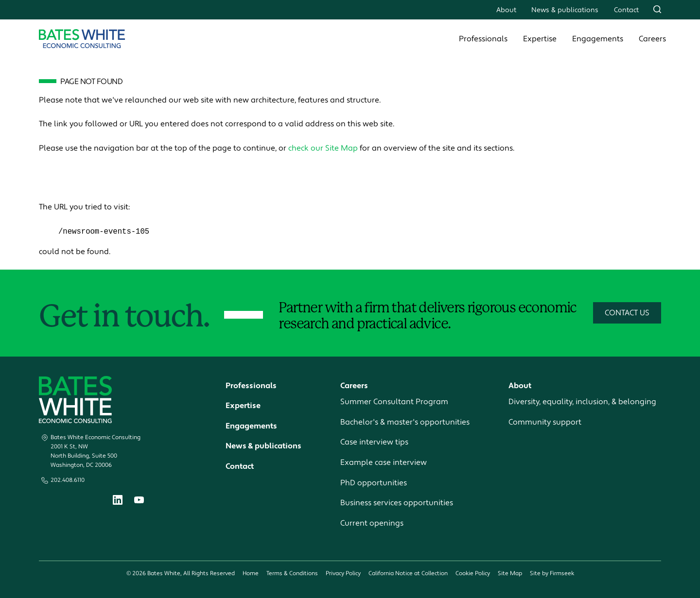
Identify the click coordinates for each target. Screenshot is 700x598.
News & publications (565, 10)
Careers (652, 39)
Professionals (483, 39)
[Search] (657, 9)
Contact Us (627, 313)
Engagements (598, 39)
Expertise (540, 39)
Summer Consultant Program (394, 402)
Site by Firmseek (552, 574)
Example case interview (384, 463)
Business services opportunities (397, 503)
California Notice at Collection (408, 574)
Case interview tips (374, 443)
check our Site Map (323, 148)
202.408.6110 (68, 481)
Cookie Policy (473, 574)
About (506, 10)
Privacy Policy (343, 574)
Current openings (372, 523)
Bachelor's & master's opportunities (405, 422)
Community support (545, 422)
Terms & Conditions (292, 574)
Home (251, 574)
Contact (626, 10)
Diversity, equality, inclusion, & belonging (582, 402)
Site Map (510, 574)
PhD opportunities (374, 483)
